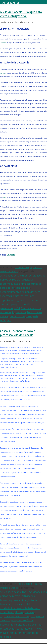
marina (2, 73)
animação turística (30, 284)
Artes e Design (23, 267)
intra (5, 197)
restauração (7, 312)
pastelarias (7, 308)
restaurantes (17, 316)
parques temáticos (22, 304)
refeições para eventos (28, 308)
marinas (29, 296)
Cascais (3, 43)
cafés (11, 288)
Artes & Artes (11, 3)
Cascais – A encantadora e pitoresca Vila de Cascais (18, 333)
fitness (19, 296)
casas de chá (23, 288)
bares (3, 288)
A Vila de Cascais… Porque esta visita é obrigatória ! (21, 14)
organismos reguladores (15, 300)
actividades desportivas (14, 276)
